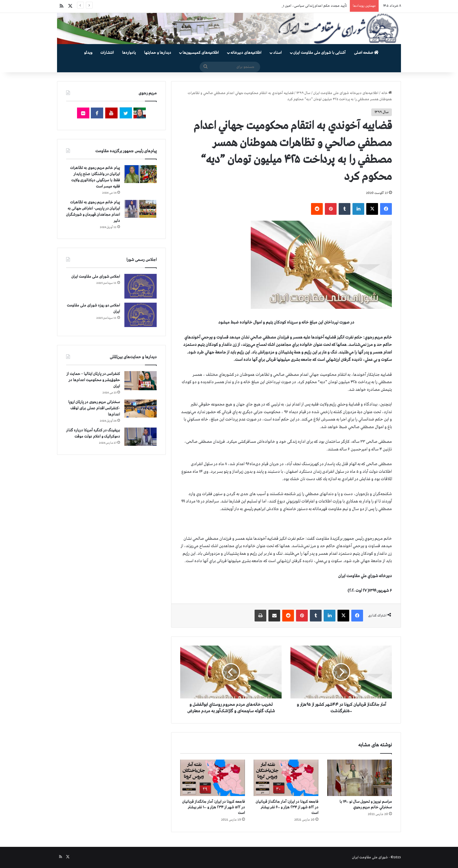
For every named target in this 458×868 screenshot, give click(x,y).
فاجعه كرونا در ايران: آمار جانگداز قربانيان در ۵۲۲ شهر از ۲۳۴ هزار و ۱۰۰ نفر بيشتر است (214, 807)
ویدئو (88, 53)
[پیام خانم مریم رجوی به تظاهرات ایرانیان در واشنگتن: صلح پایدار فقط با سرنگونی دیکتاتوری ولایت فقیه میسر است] (141, 174)
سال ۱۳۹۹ (303, 93)
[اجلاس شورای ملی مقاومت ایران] (141, 286)
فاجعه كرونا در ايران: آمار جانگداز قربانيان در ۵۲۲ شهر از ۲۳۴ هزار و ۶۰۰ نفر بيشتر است (287, 807)
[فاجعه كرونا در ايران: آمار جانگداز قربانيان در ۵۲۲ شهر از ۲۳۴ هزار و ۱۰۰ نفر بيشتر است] (213, 778)
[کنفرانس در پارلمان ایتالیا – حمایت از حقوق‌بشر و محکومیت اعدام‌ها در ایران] (141, 381)
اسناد (277, 53)
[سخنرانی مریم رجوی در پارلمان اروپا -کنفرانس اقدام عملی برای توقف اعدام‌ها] (141, 409)
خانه (387, 93)
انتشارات (107, 53)
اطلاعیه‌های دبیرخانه (246, 53)
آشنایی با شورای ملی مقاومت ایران (319, 53)
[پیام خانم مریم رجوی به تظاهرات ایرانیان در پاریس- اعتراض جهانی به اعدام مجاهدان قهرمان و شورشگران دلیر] (141, 208)
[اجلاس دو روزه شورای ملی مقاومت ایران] (141, 315)
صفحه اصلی (366, 53)
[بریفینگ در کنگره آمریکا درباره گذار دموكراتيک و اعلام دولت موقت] (141, 437)
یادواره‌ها (129, 53)
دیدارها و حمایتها (158, 53)
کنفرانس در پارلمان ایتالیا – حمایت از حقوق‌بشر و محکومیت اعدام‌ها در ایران (93, 380)
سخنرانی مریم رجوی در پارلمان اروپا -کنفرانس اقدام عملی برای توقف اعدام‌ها (94, 408)
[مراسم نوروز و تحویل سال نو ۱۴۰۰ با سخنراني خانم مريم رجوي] (360, 778)
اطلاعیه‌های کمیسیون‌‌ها (201, 53)
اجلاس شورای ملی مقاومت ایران (96, 277)
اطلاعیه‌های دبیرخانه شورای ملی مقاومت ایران (346, 93)
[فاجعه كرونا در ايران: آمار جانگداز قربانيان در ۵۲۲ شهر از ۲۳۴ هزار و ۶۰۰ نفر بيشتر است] (286, 778)
